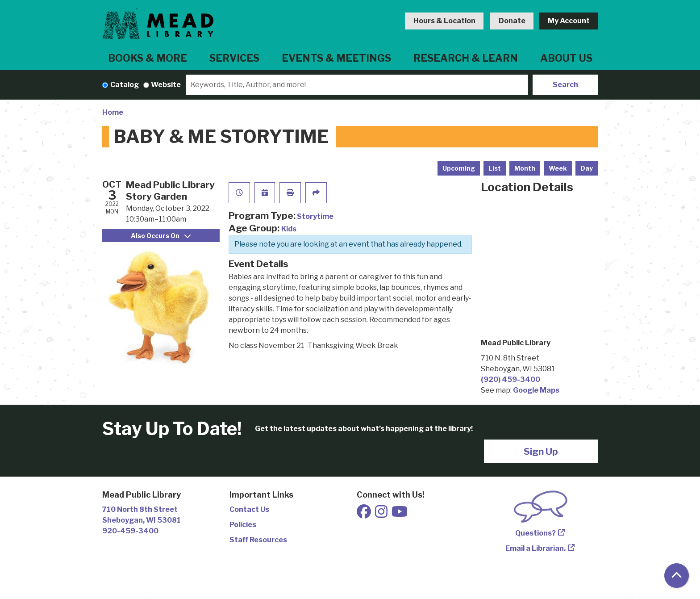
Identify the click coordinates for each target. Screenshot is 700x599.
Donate (512, 21)
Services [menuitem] (234, 58)
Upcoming (459, 168)
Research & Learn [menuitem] (466, 58)
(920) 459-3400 (510, 379)
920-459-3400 (130, 531)
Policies (243, 525)
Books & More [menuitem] (148, 58)
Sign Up (541, 451)
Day (587, 168)
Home (113, 112)
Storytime (315, 216)
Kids (289, 229)
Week (558, 168)
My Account (569, 21)
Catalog (125, 85)
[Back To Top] (677, 576)
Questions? (535, 533)
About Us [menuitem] (566, 58)
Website (166, 85)
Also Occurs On (161, 236)
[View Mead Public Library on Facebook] (365, 514)
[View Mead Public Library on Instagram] (382, 514)
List (495, 168)
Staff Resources (258, 540)
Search (565, 85)
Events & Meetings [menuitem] (336, 58)
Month (525, 168)
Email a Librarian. (535, 548)
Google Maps (536, 390)
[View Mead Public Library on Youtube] (400, 514)
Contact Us (249, 509)
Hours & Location (444, 21)
